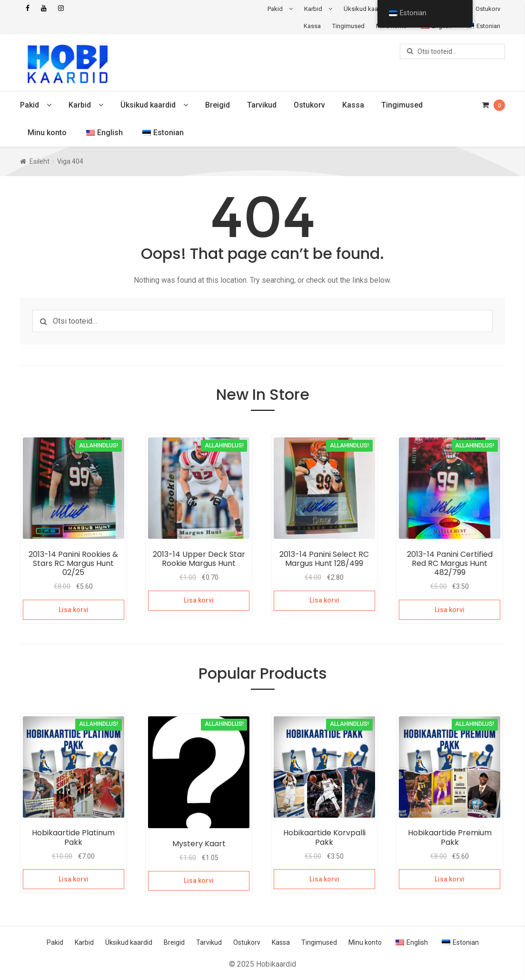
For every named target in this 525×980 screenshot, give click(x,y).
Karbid (313, 9)
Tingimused (348, 26)
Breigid (218, 105)
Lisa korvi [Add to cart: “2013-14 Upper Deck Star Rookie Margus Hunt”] (199, 600)
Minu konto (47, 133)
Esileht (40, 161)
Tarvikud (262, 105)
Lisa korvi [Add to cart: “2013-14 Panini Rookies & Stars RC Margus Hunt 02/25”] (74, 610)
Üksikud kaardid (366, 9)
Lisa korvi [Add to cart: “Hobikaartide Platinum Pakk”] (74, 879)
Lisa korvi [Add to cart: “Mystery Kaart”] (199, 881)
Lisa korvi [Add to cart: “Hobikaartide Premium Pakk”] (450, 879)
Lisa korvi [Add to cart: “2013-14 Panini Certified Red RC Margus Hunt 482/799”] (450, 610)
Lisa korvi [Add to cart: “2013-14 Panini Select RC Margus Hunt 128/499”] (324, 600)
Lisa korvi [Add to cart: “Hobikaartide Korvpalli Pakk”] (324, 879)
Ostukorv (488, 9)
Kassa (312, 26)
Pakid (275, 9)
